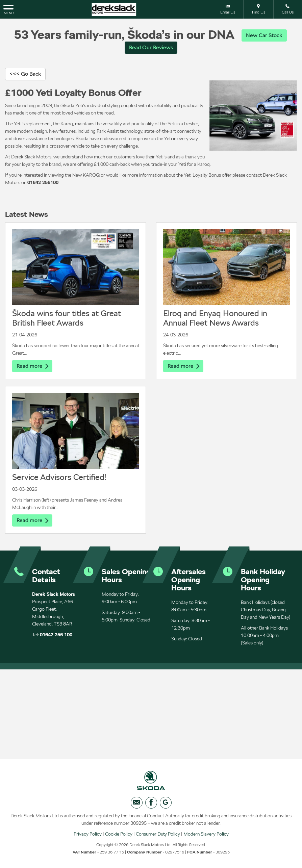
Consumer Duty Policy (158, 836)
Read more (32, 367)
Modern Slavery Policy (206, 836)
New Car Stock (264, 35)
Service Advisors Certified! (59, 478)
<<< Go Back (25, 74)
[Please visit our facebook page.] (151, 805)
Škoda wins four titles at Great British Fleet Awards (67, 319)
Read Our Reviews (151, 48)
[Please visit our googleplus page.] (166, 805)
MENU (8, 9)
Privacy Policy (88, 836)
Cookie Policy (119, 836)
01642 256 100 (56, 636)
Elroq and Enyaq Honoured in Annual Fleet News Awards (215, 319)
